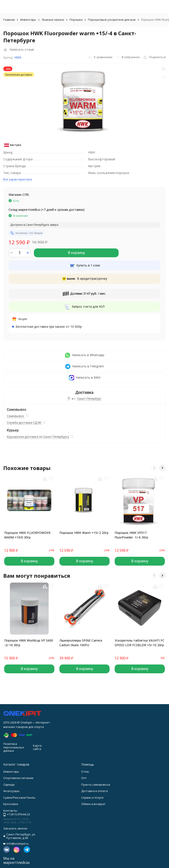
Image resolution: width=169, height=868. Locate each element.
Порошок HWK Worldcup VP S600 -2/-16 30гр (29, 643)
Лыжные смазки (53, 20)
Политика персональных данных (14, 747)
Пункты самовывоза (96, 785)
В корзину (76, 253)
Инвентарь (28, 20)
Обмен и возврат (93, 804)
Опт (84, 778)
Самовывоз (16, 416)
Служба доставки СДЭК (24, 423)
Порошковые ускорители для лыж (112, 20)
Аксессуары (11, 791)
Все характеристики (18, 179)
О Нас (85, 772)
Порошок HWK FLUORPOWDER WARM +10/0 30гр (27, 535)
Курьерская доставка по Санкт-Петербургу (38, 437)
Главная (9, 20)
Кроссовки (11, 804)
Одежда (9, 785)
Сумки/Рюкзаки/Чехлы (19, 798)
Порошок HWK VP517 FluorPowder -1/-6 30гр (131, 535)
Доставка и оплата (95, 791)
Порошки (76, 20)
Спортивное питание (18, 778)
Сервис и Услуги (92, 798)
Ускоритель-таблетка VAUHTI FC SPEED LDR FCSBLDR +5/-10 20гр (140, 643)
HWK (18, 57)
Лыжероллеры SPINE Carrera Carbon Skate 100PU (81, 643)
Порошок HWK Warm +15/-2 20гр (84, 533)
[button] (154, 468)
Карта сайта (37, 747)
